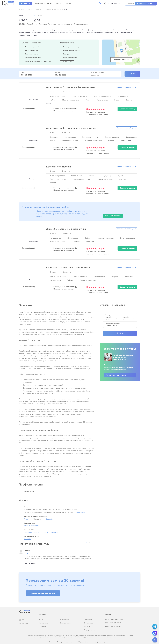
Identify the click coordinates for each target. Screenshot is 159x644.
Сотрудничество (89, 630)
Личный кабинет (114, 4)
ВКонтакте (26, 620)
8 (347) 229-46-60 (115, 626)
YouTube (25, 623)
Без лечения (29, 492)
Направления (43, 623)
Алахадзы (58, 9)
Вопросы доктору (66, 623)
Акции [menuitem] (68, 4)
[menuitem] (25, 4)
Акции (41, 620)
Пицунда (48, 9)
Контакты (87, 626)
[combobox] (130, 3)
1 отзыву (39, 16)
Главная (21, 9)
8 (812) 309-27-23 (115, 623)
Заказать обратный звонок (43, 593)
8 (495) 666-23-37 (145, 4)
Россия (30, 9)
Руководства (64, 620)
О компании (88, 620)
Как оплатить (88, 623)
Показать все (67, 62)
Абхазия (39, 9)
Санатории (42, 626)
